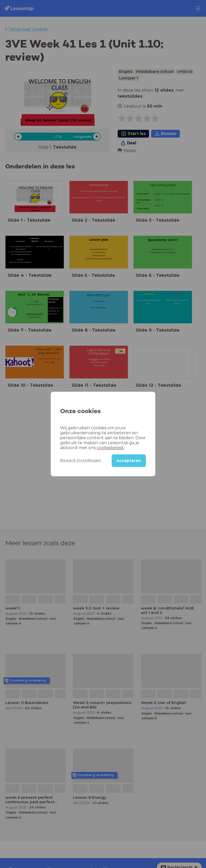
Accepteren (129, 461)
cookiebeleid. (110, 448)
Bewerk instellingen (81, 460)
